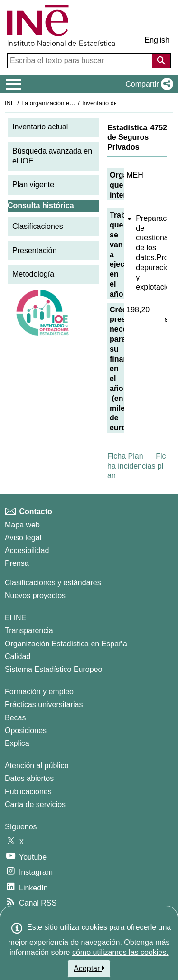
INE (10, 103)
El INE (15, 618)
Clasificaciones (38, 226)
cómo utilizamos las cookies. (120, 952)
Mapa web (22, 525)
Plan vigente (33, 185)
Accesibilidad (27, 550)
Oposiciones (26, 730)
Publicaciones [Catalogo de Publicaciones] (28, 792)
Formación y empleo (39, 692)
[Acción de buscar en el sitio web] (161, 61)
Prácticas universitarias (44, 704)
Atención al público (37, 766)
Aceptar (89, 968)
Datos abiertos (29, 778)
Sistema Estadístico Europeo (53, 669)
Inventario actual (40, 127)
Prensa (17, 563)
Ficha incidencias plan (137, 466)
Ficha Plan (125, 456)
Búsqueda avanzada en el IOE (52, 156)
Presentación (34, 250)
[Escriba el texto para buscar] (81, 61)
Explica (17, 743)
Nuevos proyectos (35, 595)
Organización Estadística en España (66, 644)
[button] (147, 84)
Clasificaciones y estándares (53, 583)
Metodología (33, 274)
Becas (15, 718)
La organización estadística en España (74, 103)
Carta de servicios (35, 804)
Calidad (18, 657)
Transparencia (29, 631)
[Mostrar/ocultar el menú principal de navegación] (14, 84)
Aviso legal (23, 538)
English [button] (157, 40)
